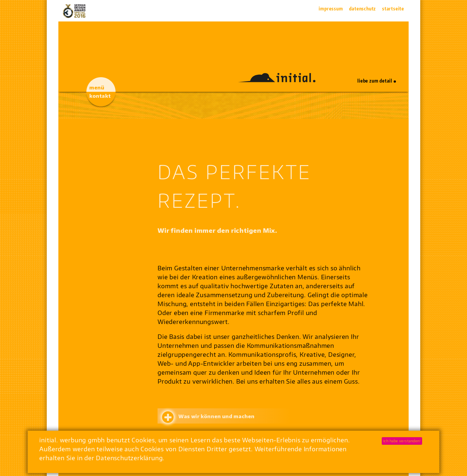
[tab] (263, 416)
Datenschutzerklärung (129, 458)
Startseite (393, 9)
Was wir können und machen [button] (217, 416)
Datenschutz (362, 9)
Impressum (331, 9)
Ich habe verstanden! (402, 441)
